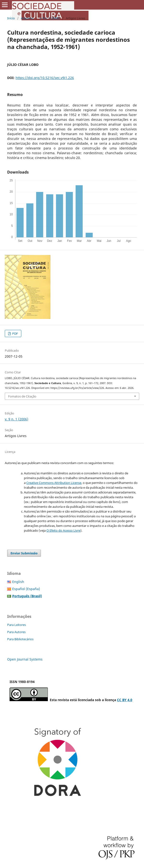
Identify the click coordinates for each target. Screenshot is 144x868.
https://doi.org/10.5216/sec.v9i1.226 (45, 78)
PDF (15, 333)
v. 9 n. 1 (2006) (50, 18)
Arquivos (27, 18)
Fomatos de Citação (22, 396)
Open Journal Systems (25, 659)
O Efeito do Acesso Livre (63, 530)
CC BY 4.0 (125, 700)
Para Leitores (17, 625)
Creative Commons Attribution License (54, 483)
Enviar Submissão (24, 553)
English (18, 582)
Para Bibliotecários (20, 639)
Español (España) (26, 589)
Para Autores (16, 632)
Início (11, 18)
